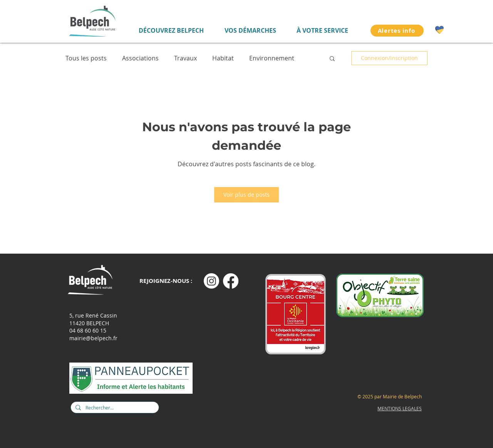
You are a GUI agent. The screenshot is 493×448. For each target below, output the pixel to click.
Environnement (272, 58)
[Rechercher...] (114, 408)
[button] (332, 58)
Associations (140, 58)
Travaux (185, 58)
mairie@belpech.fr (93, 338)
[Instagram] (211, 281)
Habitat (223, 58)
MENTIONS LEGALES (400, 408)
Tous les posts (86, 58)
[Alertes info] (397, 31)
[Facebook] (231, 281)
